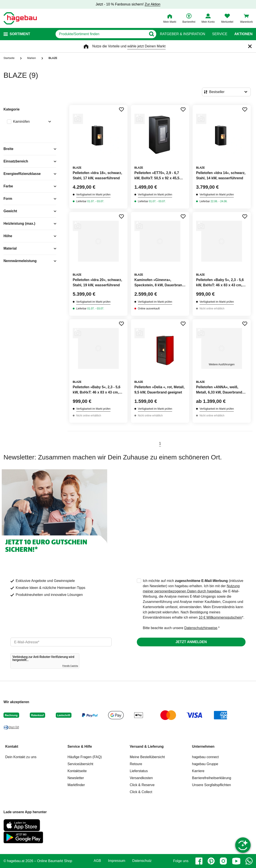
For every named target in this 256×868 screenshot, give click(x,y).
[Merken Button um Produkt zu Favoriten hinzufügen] (121, 109)
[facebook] (199, 861)
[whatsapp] (249, 861)
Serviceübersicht (80, 764)
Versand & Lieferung (147, 746)
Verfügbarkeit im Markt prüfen (93, 195)
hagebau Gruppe (205, 764)
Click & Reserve (142, 785)
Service (220, 34)
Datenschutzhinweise (201, 628)
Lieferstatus (139, 771)
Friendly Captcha (70, 666)
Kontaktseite (77, 771)
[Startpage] (20, 18)
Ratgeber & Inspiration (182, 34)
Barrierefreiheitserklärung (212, 778)
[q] (101, 34)
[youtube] (236, 861)
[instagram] (223, 861)
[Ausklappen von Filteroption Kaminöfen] (49, 122)
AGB (97, 861)
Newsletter (76, 778)
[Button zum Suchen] (151, 34)
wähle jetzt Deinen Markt (146, 46)
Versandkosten (141, 778)
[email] (61, 642)
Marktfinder (76, 785)
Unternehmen (203, 746)
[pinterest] (211, 861)
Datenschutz (142, 861)
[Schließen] (250, 46)
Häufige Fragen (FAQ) (85, 757)
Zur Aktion (153, 4)
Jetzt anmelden (191, 642)
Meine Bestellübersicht (147, 757)
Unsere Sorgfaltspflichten (211, 785)
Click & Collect (141, 792)
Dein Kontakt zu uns (21, 757)
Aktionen (243, 34)
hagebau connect (205, 757)
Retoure (136, 764)
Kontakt (12, 746)
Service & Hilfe (80, 746)
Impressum (117, 861)
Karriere (198, 771)
